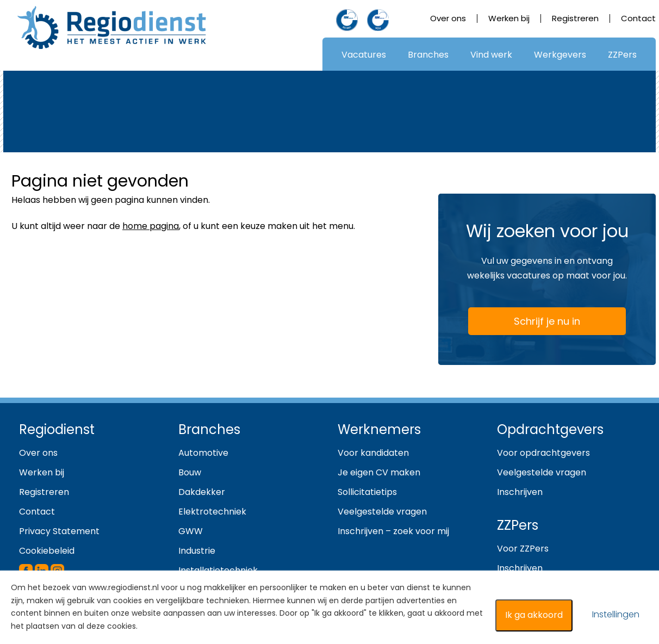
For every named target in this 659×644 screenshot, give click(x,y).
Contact (638, 18)
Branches (428, 55)
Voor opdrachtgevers (543, 453)
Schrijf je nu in (529, 323)
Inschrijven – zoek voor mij (393, 531)
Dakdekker (202, 492)
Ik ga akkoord (534, 615)
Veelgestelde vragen (382, 512)
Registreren (575, 18)
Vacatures (364, 55)
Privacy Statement (59, 531)
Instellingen (616, 614)
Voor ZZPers (523, 549)
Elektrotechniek (212, 512)
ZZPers (622, 55)
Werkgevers (560, 55)
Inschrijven (520, 492)
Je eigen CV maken (379, 472)
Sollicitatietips (367, 492)
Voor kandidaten (373, 453)
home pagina (151, 226)
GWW (191, 531)
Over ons (448, 18)
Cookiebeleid (47, 551)
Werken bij (509, 18)
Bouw (190, 472)
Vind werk (491, 55)
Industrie (197, 551)
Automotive (203, 453)
